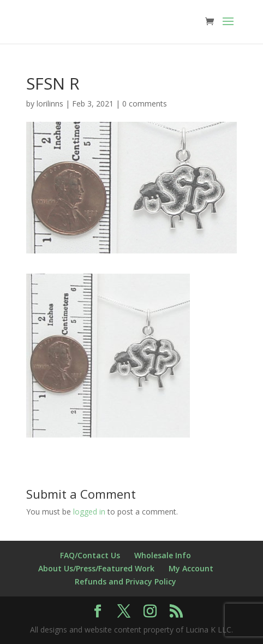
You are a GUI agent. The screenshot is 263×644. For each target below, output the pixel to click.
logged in (89, 512)
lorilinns (50, 104)
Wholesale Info (163, 555)
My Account (191, 568)
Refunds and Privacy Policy (125, 581)
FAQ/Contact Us (90, 555)
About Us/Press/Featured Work (96, 568)
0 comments (145, 104)
